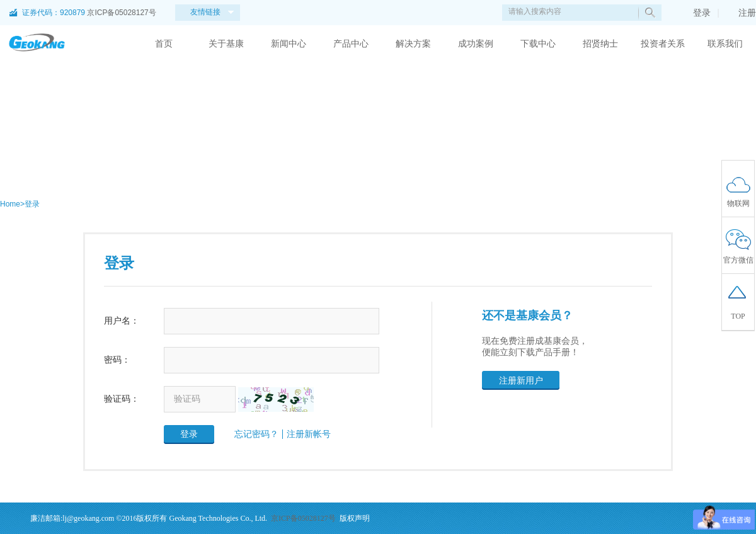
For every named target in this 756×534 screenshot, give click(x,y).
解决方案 (413, 44)
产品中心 (351, 44)
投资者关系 (663, 44)
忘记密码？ (256, 434)
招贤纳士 (600, 44)
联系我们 (725, 44)
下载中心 (538, 44)
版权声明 (355, 518)
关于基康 (226, 44)
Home (10, 204)
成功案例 (476, 44)
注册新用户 (521, 380)
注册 (741, 13)
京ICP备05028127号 (121, 13)
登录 (696, 13)
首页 (164, 44)
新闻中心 (289, 44)
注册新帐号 (309, 434)
